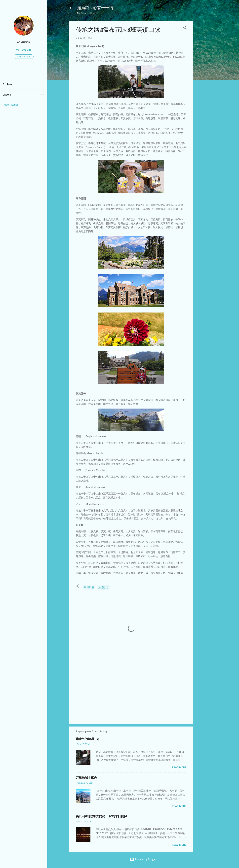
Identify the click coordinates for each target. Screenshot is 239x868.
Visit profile (24, 57)
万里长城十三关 (86, 778)
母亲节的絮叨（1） (88, 739)
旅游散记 (103, 587)
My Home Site (24, 50)
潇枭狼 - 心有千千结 (95, 8)
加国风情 (89, 587)
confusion (24, 42)
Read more (179, 767)
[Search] (215, 9)
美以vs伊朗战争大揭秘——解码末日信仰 (101, 816)
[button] (184, 28)
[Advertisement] (206, 70)
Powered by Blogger (143, 859)
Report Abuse (11, 105)
